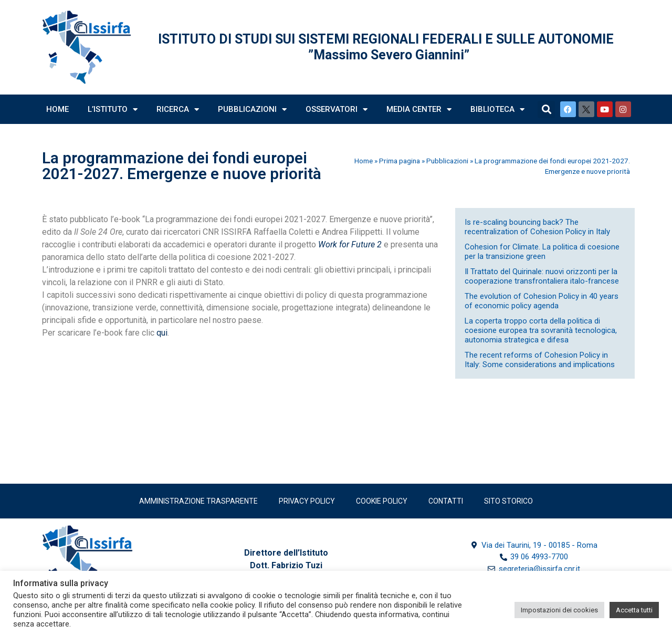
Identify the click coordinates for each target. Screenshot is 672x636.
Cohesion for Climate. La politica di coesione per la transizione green (542, 252)
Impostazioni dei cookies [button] (559, 610)
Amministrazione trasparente (198, 501)
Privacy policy (307, 501)
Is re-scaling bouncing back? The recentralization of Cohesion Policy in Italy (537, 227)
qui (162, 333)
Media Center (419, 110)
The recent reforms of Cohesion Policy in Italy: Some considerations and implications (540, 360)
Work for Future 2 (350, 244)
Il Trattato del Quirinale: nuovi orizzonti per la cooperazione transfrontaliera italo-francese (542, 276)
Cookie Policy (382, 501)
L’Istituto (113, 110)
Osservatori (337, 110)
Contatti (446, 501)
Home (57, 109)
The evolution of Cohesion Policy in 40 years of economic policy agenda (542, 301)
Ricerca (178, 110)
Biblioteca (497, 110)
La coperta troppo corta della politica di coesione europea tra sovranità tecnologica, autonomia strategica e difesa (541, 330)
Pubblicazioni (252, 110)
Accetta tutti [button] (634, 610)
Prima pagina (400, 161)
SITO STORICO (508, 501)
